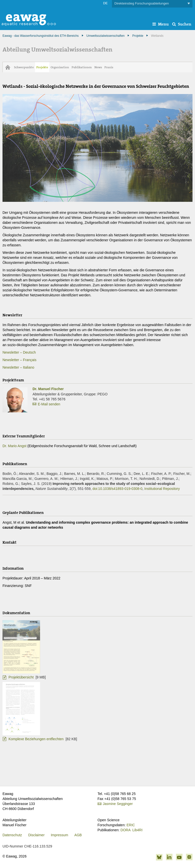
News (98, 67)
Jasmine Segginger (118, 804)
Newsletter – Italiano (18, 367)
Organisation (60, 67)
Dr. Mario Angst (15, 446)
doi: (118, 489)
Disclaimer (36, 835)
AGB (78, 835)
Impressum (59, 835)
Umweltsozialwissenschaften (106, 36)
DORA (125, 830)
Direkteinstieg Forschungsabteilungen (152, 4)
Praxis (109, 67)
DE (105, 3)
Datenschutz (12, 835)
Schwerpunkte (24, 67)
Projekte (138, 36)
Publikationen (82, 67)
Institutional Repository (162, 489)
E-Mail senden (49, 404)
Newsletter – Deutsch (19, 352)
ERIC (131, 825)
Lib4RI (137, 830)
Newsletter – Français (19, 360)
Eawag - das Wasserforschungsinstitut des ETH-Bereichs (41, 36)
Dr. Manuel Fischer (48, 389)
